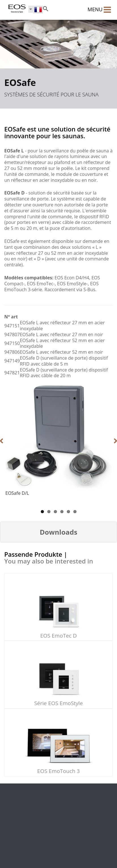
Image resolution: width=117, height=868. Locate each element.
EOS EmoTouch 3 (58, 771)
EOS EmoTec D (58, 636)
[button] (58, 532)
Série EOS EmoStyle (59, 703)
